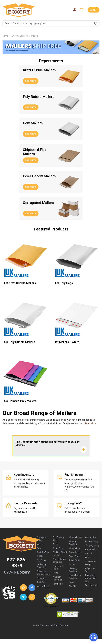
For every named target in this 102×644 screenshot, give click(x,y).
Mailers (40, 544)
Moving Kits (74, 548)
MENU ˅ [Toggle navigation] (94, 10)
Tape (39, 548)
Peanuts (40, 578)
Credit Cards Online (51, 607)
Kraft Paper (42, 582)
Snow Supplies (76, 552)
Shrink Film (58, 548)
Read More (90, 423)
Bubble (40, 556)
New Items (58, 584)
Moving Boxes (76, 537)
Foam (55, 544)
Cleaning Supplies (73, 570)
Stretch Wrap (43, 552)
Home (5, 36)
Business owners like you (91, 578)
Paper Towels (75, 556)
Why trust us (91, 585)
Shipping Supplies (20, 36)
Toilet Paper (74, 560)
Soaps (72, 564)
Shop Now (31, 81)
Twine (55, 573)
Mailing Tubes (43, 586)
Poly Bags (41, 560)
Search (96, 23)
